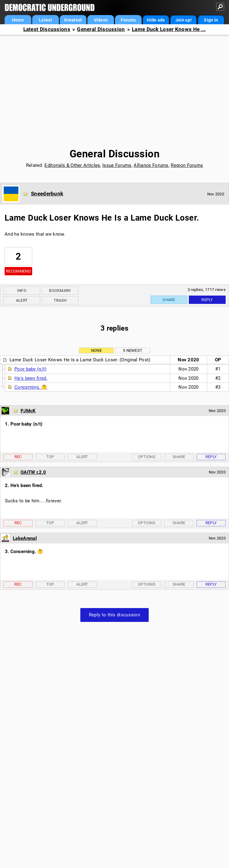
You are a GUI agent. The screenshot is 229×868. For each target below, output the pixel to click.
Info (22, 291)
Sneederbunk (47, 194)
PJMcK (28, 411)
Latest (46, 20)
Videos (101, 20)
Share (169, 300)
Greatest (73, 20)
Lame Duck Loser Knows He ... (169, 29)
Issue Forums (117, 165)
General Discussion (101, 29)
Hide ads (156, 20)
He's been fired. (31, 378)
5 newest (133, 350)
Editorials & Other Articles (72, 165)
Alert (22, 300)
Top (50, 457)
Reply (207, 300)
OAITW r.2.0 (33, 472)
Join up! (183, 20)
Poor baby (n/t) (31, 369)
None (96, 350)
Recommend (18, 271)
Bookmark (60, 291)
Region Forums (187, 165)
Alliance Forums (151, 165)
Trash (60, 300)
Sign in (211, 20)
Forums (128, 20)
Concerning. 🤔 (31, 387)
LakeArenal (25, 538)
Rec (18, 457)
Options (147, 457)
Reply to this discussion (114, 615)
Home (18, 20)
